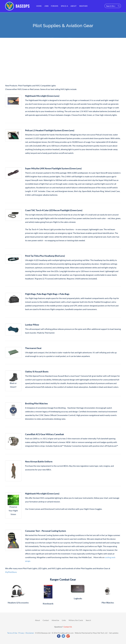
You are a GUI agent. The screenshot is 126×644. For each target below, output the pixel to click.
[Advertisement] (63, 62)
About (73, 6)
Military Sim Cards (76, 620)
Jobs (46, 6)
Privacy (21, 633)
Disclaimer (30, 633)
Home (39, 6)
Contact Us (68, 627)
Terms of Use (12, 633)
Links (64, 620)
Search (88, 620)
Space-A (64, 6)
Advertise (55, 620)
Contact (46, 620)
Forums (55, 6)
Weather (83, 6)
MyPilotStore (11, 572)
